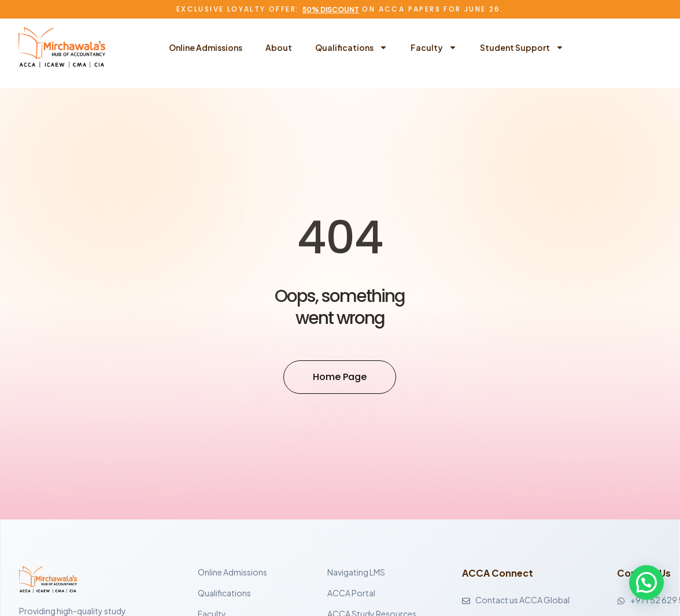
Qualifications (351, 47)
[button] (646, 582)
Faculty (434, 47)
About (279, 47)
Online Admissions (206, 47)
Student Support (522, 47)
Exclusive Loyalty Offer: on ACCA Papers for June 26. (340, 9)
